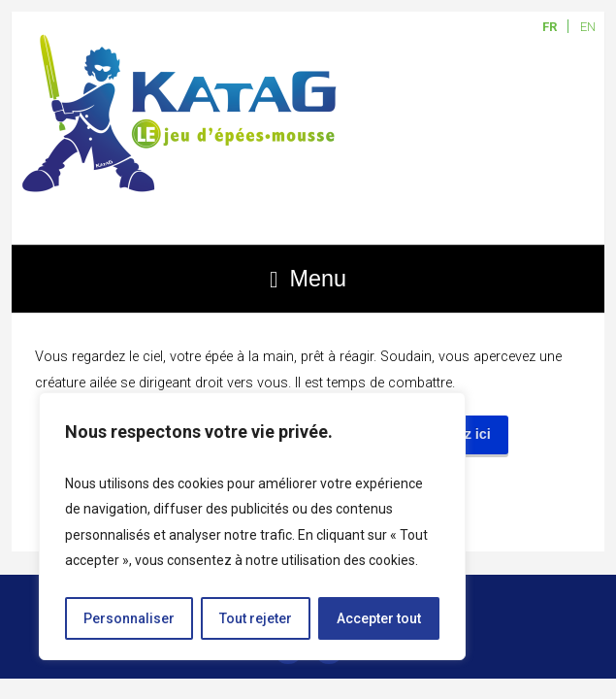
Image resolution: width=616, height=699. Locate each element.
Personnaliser (129, 618)
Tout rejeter (256, 618)
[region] (252, 526)
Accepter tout (379, 618)
